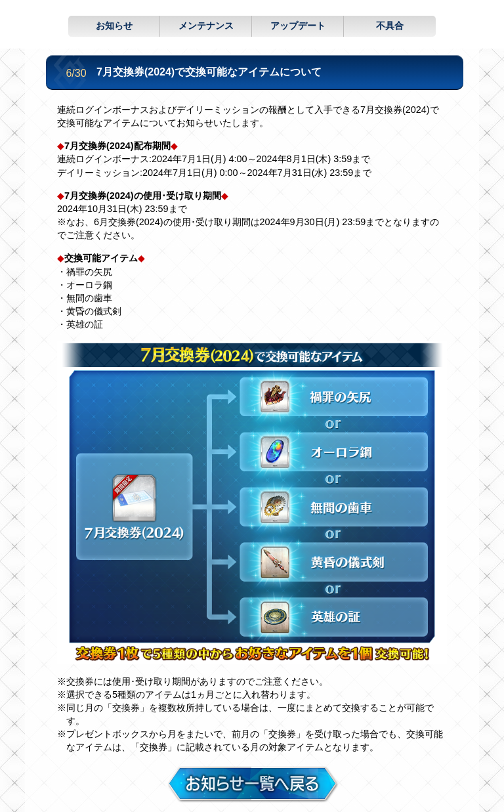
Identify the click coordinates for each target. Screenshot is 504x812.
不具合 (390, 26)
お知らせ (114, 26)
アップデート (298, 26)
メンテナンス (206, 26)
